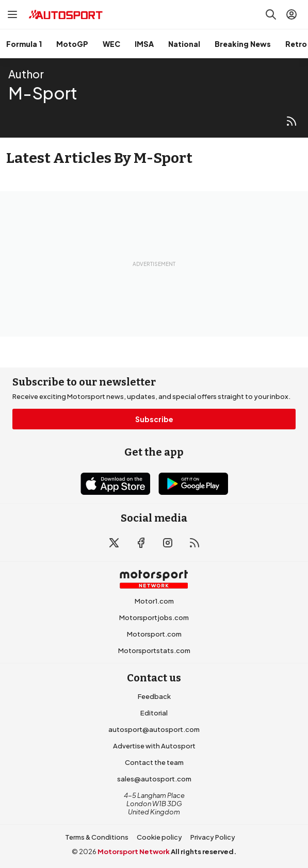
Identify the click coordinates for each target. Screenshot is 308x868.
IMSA (144, 44)
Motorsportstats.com (154, 650)
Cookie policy (159, 837)
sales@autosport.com (154, 779)
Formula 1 (24, 44)
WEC (111, 44)
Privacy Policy (213, 837)
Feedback (154, 696)
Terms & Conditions (97, 837)
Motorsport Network (134, 852)
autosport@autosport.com (154, 729)
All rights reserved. (204, 852)
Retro (296, 44)
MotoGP (72, 44)
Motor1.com (154, 601)
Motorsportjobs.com (154, 617)
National (184, 44)
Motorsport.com (154, 634)
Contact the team (154, 762)
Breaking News (243, 44)
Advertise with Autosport (154, 746)
